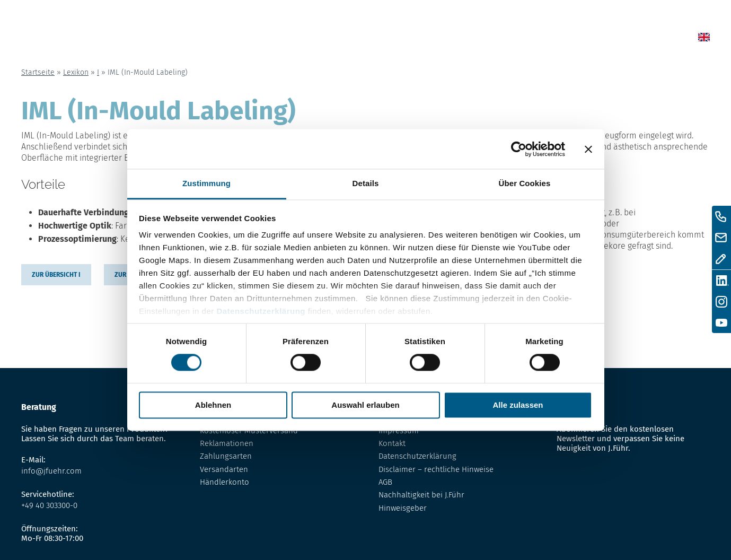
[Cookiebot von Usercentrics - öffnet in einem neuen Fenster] (519, 149)
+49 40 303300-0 (49, 505)
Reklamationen (227, 443)
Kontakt (584, 39)
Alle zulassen (518, 405)
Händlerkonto (224, 482)
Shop (439, 39)
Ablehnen (213, 405)
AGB (385, 482)
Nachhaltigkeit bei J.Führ (421, 495)
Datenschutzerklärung (261, 311)
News (403, 39)
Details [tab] (366, 183)
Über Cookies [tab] (525, 183)
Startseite (38, 72)
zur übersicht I (56, 275)
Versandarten (224, 469)
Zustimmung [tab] (206, 183)
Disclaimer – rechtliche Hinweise (436, 469)
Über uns (532, 39)
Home (366, 39)
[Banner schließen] (588, 149)
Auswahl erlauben (365, 405)
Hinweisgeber (403, 508)
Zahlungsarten (226, 456)
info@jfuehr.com (51, 471)
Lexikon (481, 39)
